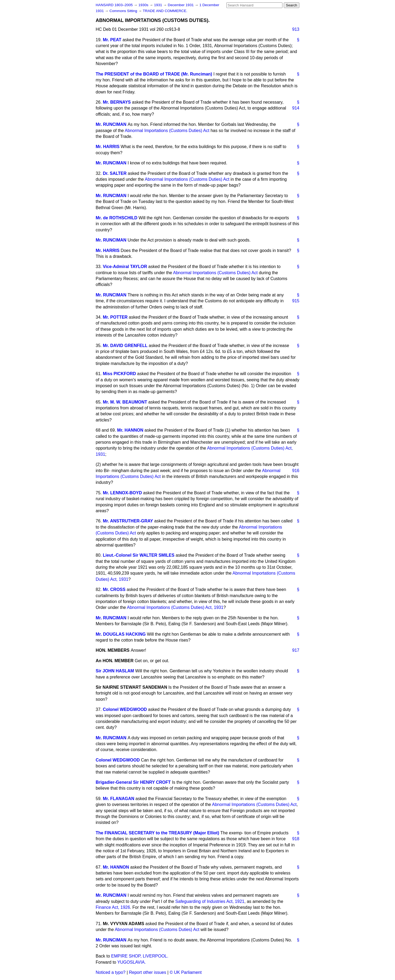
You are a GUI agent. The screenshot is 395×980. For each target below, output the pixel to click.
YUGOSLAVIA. (132, 962)
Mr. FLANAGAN (119, 799)
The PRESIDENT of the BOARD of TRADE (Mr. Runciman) (154, 74)
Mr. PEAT (112, 40)
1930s (144, 5)
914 (296, 108)
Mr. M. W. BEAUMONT (125, 402)
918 (296, 839)
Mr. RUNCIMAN (111, 124)
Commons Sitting (124, 11)
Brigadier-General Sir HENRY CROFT (133, 782)
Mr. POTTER (115, 317)
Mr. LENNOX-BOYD (122, 493)
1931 (159, 5)
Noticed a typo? (111, 972)
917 (296, 650)
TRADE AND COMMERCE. (165, 11)
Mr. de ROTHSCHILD (117, 218)
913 (296, 29)
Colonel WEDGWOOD (125, 709)
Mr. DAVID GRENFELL (125, 346)
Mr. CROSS (114, 589)
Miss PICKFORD (120, 374)
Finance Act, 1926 (113, 907)
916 (296, 471)
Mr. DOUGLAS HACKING (121, 634)
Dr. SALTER (115, 173)
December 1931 (181, 5)
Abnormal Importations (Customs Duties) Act (167, 131)
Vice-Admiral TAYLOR (125, 267)
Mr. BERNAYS (117, 102)
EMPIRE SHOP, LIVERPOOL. (140, 956)
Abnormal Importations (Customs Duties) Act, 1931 (175, 607)
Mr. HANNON (130, 430)
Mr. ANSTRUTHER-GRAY (128, 521)
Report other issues (148, 972)
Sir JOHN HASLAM (115, 671)
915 (296, 301)
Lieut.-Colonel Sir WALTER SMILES (139, 555)
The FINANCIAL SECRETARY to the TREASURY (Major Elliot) (157, 833)
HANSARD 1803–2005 (114, 5)
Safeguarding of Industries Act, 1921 (210, 901)
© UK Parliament (186, 972)
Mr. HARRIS (108, 147)
